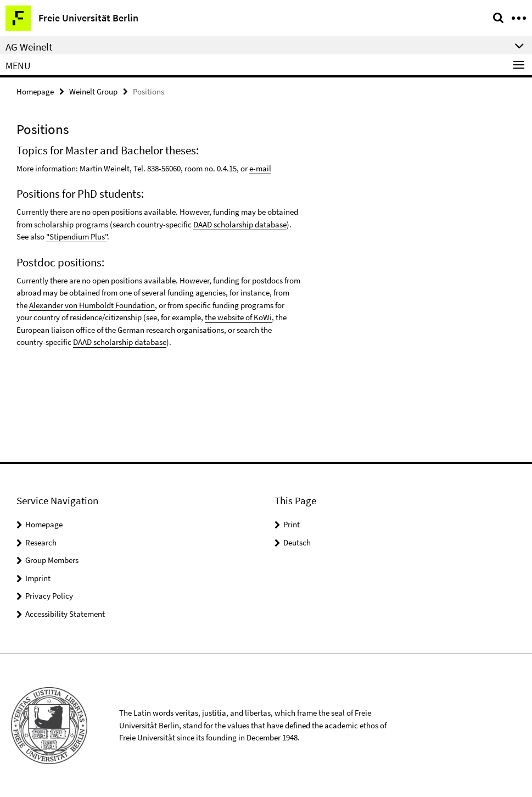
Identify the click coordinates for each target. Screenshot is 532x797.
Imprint (38, 578)
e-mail (260, 168)
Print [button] (292, 524)
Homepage (35, 91)
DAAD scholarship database (240, 224)
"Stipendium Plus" (77, 236)
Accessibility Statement (65, 614)
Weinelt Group (93, 91)
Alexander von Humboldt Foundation (92, 305)
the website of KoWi (238, 317)
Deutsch (297, 542)
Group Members (52, 560)
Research (41, 542)
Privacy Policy (49, 596)
